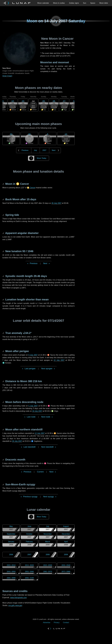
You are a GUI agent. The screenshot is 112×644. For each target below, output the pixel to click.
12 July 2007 (40, 433)
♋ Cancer (31, 188)
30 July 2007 (56, 203)
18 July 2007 (37, 411)
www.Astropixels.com (18, 598)
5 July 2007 (33, 406)
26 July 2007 (17, 441)
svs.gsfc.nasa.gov (15, 605)
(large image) (7, 76)
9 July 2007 (33, 355)
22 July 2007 (59, 360)
